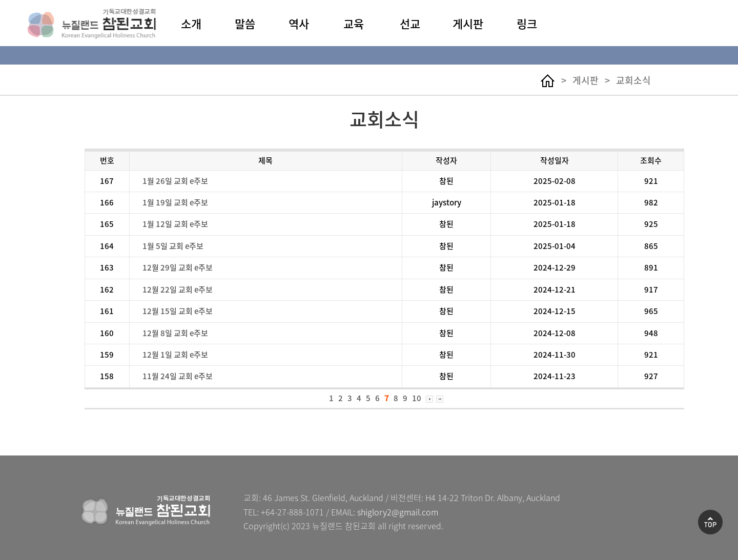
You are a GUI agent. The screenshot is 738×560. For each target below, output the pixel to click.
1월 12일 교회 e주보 (175, 224)
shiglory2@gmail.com (398, 512)
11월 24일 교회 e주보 (178, 376)
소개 (191, 24)
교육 (354, 24)
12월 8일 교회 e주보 (175, 333)
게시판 (468, 24)
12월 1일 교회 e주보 (175, 355)
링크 (527, 24)
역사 (299, 24)
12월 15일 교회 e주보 (178, 311)
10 (417, 398)
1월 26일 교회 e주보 (175, 181)
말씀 (245, 24)
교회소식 (633, 80)
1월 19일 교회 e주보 (175, 202)
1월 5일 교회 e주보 (173, 246)
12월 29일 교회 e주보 (178, 267)
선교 (410, 24)
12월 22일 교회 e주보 (178, 289)
